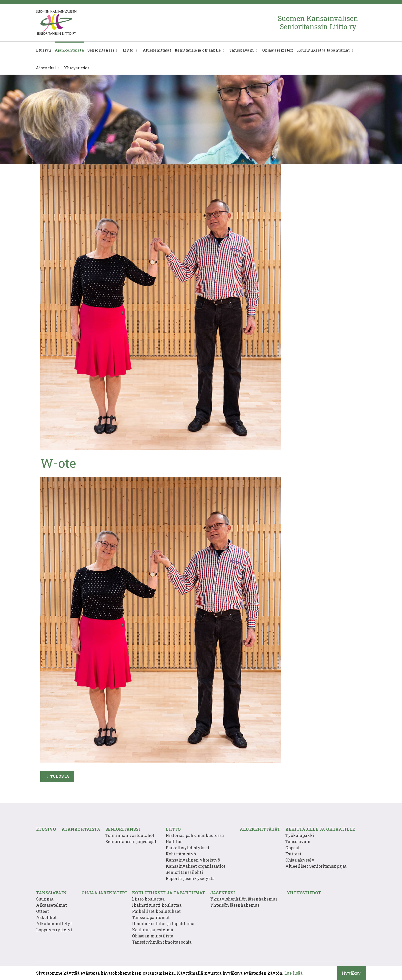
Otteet (43, 911)
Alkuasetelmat (52, 905)
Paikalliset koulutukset (156, 911)
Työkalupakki (300, 835)
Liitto (128, 50)
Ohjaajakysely (300, 860)
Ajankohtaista (69, 50)
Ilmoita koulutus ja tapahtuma (163, 923)
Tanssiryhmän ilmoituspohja (162, 942)
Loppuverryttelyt (54, 930)
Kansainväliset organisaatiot (195, 866)
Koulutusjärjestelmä (153, 930)
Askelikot (46, 917)
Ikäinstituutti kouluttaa (157, 905)
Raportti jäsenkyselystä (190, 878)
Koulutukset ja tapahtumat (323, 50)
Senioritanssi (101, 50)
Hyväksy (351, 973)
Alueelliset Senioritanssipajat (316, 866)
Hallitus (174, 841)
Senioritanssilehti (184, 872)
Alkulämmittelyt (54, 923)
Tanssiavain (242, 50)
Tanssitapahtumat (151, 917)
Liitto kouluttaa (148, 899)
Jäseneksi (46, 68)
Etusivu (44, 50)
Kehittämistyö (181, 854)
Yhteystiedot (77, 68)
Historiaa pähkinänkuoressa (195, 835)
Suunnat (45, 899)
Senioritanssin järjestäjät (131, 841)
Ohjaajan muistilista (153, 936)
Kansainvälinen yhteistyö (193, 860)
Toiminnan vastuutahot (130, 835)
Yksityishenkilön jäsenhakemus (244, 899)
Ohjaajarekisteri (278, 50)
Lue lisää (293, 973)
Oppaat (293, 848)
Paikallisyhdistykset (188, 848)
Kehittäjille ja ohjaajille (198, 50)
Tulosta (60, 776)
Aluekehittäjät (156, 50)
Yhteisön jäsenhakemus (235, 905)
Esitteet (293, 854)
